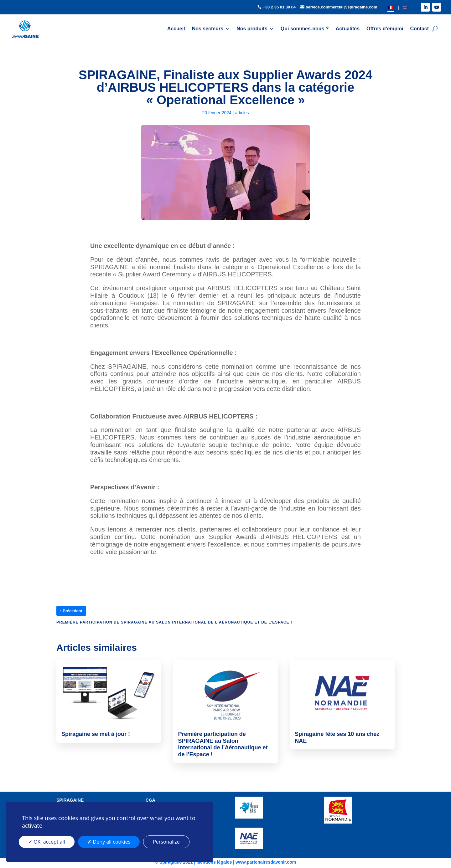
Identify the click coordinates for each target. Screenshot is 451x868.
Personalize (166, 842)
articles (242, 113)
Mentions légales (214, 862)
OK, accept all (47, 842)
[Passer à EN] (405, 7)
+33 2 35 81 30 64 (279, 7)
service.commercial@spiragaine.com (342, 7)
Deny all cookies (109, 842)
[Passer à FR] (391, 7)
